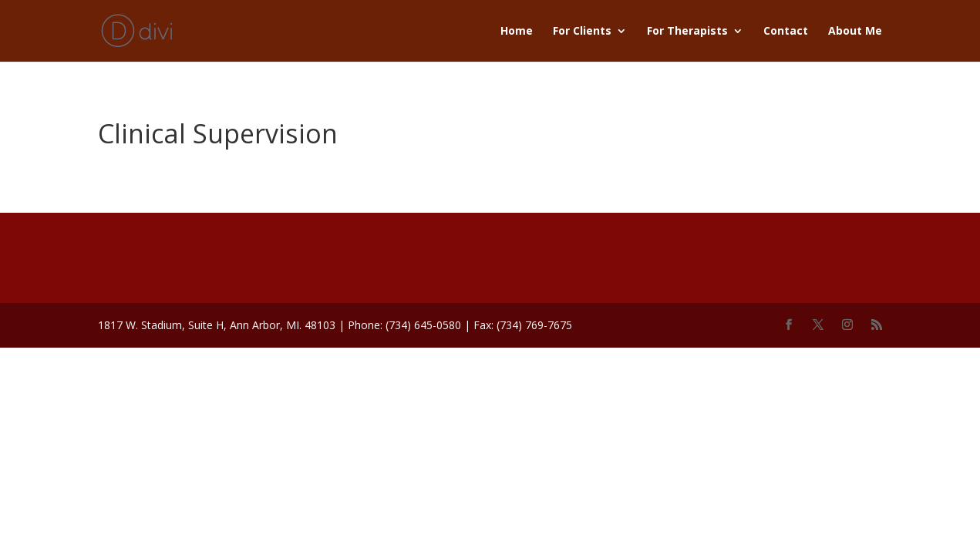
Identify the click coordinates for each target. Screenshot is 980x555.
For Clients (582, 32)
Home (517, 32)
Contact (786, 32)
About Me (855, 32)
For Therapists (687, 32)
